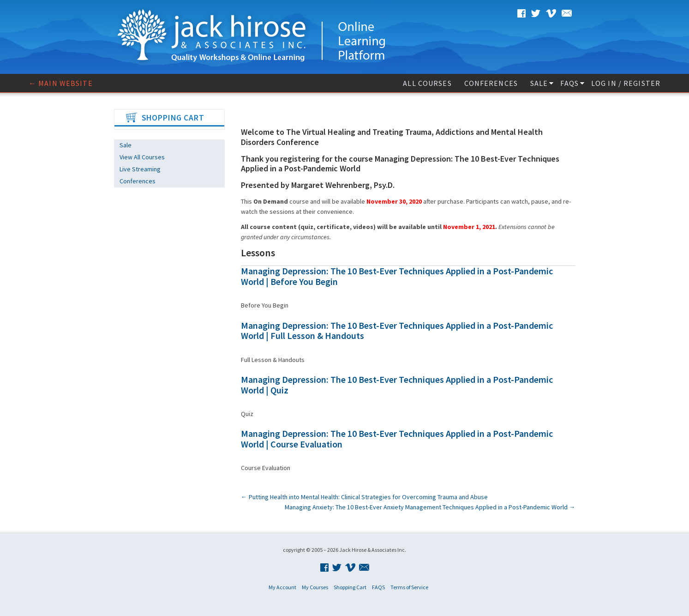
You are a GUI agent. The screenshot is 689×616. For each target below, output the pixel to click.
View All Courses (142, 157)
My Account (282, 587)
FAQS (569, 83)
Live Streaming (140, 169)
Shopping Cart (350, 587)
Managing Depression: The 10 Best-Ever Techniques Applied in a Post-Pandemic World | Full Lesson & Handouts (397, 331)
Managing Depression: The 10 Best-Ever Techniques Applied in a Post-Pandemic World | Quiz (397, 385)
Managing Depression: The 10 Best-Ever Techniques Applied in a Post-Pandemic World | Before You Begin (397, 276)
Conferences (491, 83)
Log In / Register (626, 83)
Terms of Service (409, 587)
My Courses (315, 587)
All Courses (427, 83)
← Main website (61, 83)
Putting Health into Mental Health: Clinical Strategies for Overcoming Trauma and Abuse (364, 497)
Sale (539, 83)
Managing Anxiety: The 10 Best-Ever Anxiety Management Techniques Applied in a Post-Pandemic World (430, 507)
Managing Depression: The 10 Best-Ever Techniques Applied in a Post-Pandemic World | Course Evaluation (397, 439)
